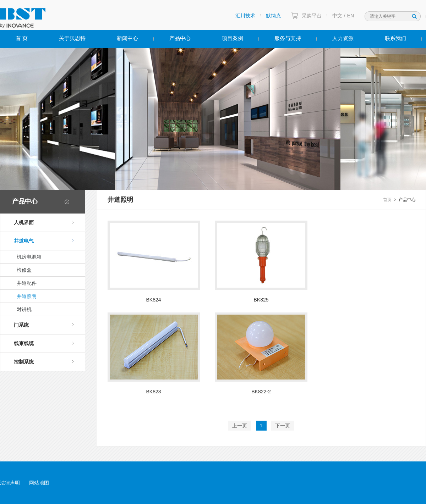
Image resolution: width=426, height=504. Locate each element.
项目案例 (233, 38)
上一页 (240, 426)
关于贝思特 (72, 38)
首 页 (22, 38)
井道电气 (44, 241)
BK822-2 (261, 392)
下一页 (283, 426)
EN (351, 16)
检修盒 (24, 270)
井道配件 (27, 283)
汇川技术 (245, 16)
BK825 (261, 300)
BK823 (153, 392)
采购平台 (312, 16)
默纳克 (273, 16)
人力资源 (343, 38)
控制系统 (44, 362)
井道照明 (27, 296)
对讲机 (24, 309)
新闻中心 (127, 38)
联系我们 (395, 38)
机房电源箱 (29, 257)
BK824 (153, 300)
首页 (387, 200)
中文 (337, 16)
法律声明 (10, 483)
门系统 (44, 325)
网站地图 (39, 483)
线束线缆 (44, 343)
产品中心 (180, 38)
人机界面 (44, 222)
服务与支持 (288, 38)
